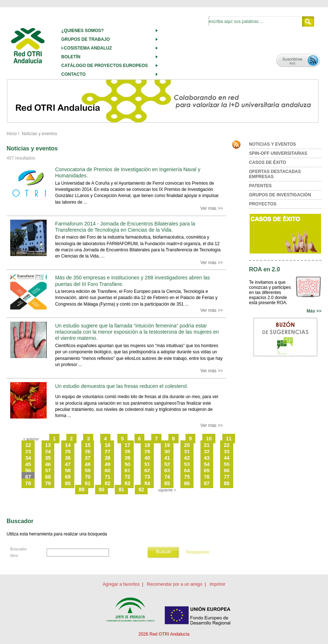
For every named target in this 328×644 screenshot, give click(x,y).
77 (227, 477)
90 (102, 490)
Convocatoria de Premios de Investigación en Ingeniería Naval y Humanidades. (128, 172)
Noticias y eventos (39, 134)
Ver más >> (212, 208)
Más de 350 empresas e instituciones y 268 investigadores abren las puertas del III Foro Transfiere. (132, 281)
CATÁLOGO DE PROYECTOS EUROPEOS (105, 66)
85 (167, 483)
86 (187, 483)
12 (28, 445)
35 (48, 458)
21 (207, 445)
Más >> (314, 311)
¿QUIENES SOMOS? (83, 31)
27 (108, 452)
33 (227, 452)
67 (28, 477)
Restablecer (198, 552)
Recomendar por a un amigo (175, 584)
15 (88, 445)
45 (28, 464)
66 (227, 471)
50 (128, 464)
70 (88, 477)
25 (68, 452)
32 (207, 452)
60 (108, 471)
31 (187, 452)
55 (227, 464)
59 (88, 471)
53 (187, 464)
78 (28, 483)
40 (147, 458)
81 (88, 483)
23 (28, 452)
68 (48, 477)
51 (147, 464)
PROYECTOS (263, 204)
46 (48, 464)
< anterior (31, 439)
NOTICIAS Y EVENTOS (272, 144)
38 (108, 458)
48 (88, 464)
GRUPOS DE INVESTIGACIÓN (280, 195)
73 (147, 477)
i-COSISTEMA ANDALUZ (87, 48)
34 (28, 458)
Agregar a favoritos (121, 584)
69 (68, 477)
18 (147, 445)
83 (128, 483)
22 (227, 445)
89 (82, 490)
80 (68, 483)
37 (88, 458)
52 (167, 464)
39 (128, 458)
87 (207, 483)
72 (128, 477)
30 (167, 452)
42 (187, 458)
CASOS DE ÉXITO (268, 162)
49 (108, 464)
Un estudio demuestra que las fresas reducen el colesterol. (122, 386)
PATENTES (260, 186)
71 (108, 477)
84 (147, 483)
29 (147, 452)
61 (128, 471)
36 (68, 458)
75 (187, 477)
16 (108, 445)
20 (187, 445)
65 (207, 471)
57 (48, 471)
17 (128, 445)
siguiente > (167, 490)
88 (227, 483)
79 (48, 483)
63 (167, 471)
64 (187, 471)
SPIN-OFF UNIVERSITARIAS (278, 153)
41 (167, 458)
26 (88, 452)
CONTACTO (73, 74)
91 (121, 490)
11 (229, 439)
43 (207, 458)
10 (209, 439)
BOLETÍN (71, 57)
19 (167, 445)
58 (68, 471)
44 (227, 458)
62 (147, 471)
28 (128, 452)
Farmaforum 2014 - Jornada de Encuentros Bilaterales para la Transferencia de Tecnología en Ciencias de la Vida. (125, 227)
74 (167, 477)
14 (68, 445)
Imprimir (217, 584)
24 (48, 452)
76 (207, 477)
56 (28, 471)
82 (108, 483)
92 (141, 490)
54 (207, 464)
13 (48, 445)
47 (68, 464)
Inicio (12, 134)
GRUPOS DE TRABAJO (85, 39)
